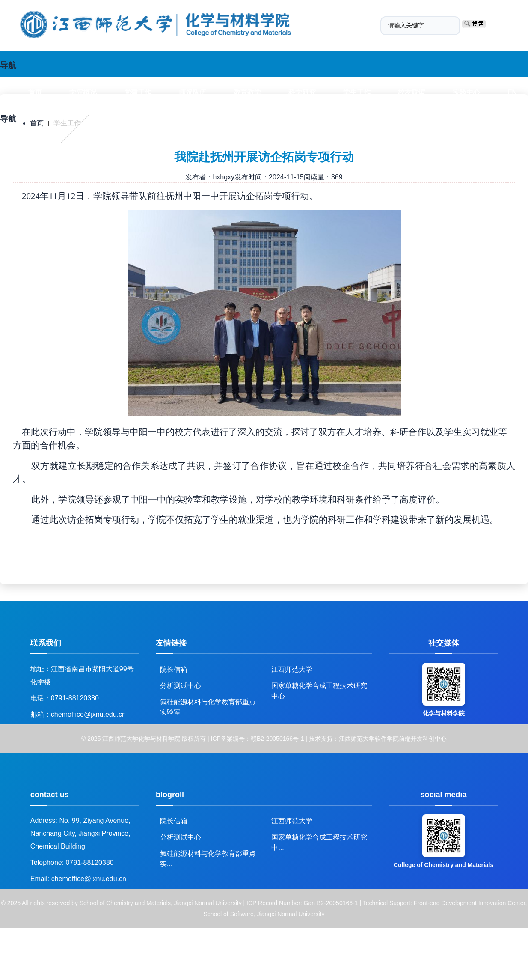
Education (194, 146)
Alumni (382, 146)
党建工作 (138, 92)
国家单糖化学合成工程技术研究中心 (319, 689)
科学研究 (302, 92)
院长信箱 (174, 669)
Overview (78, 146)
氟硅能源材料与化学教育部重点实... (208, 856)
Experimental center (454, 146)
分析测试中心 (181, 686)
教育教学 (247, 92)
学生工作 (357, 92)
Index (27, 146)
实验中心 (466, 92)
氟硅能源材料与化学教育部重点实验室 (208, 705)
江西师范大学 (292, 669)
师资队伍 (193, 92)
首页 (35, 92)
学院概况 (83, 92)
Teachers (135, 146)
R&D (245, 146)
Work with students (312, 146)
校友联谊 (412, 92)
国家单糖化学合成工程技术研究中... (319, 840)
